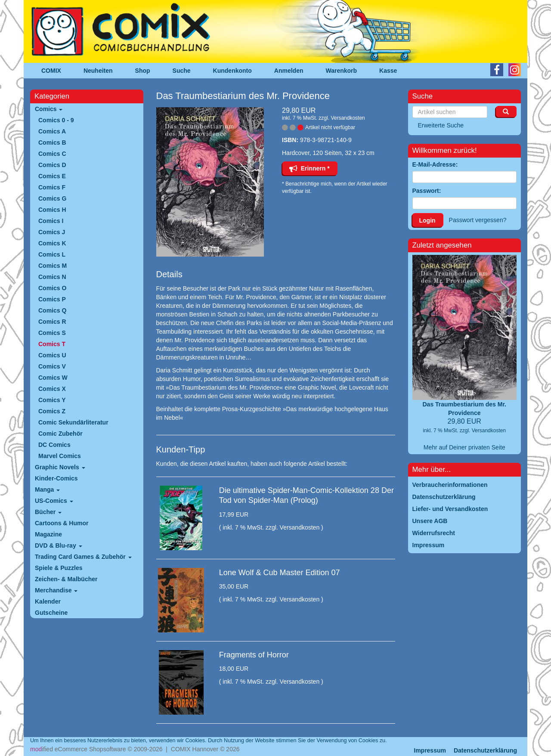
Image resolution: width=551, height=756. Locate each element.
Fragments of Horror (254, 655)
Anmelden (289, 71)
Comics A (52, 131)
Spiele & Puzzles (59, 568)
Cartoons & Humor (62, 523)
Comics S (52, 333)
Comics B (52, 143)
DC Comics (54, 445)
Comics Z (52, 411)
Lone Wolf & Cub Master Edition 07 (280, 573)
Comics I (51, 221)
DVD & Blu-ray (59, 545)
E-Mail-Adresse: (435, 164)
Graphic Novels (60, 467)
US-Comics (54, 501)
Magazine (48, 534)
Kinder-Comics (56, 478)
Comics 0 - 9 (56, 120)
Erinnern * (310, 168)
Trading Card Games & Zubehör (83, 557)
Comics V (52, 366)
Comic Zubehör (60, 434)
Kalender (48, 601)
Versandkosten (348, 118)
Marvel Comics (60, 456)
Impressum (430, 750)
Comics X (52, 389)
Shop (143, 71)
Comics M (53, 266)
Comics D (52, 165)
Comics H (52, 210)
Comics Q (52, 310)
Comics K (52, 243)
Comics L (52, 254)
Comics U (52, 355)
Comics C (52, 154)
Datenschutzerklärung (485, 750)
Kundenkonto (232, 71)
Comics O (52, 288)
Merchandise (56, 590)
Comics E (52, 176)
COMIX (51, 71)
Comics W (53, 378)
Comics (49, 109)
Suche (182, 71)
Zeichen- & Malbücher (66, 579)
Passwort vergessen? (478, 220)
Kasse (388, 71)
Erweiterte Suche (441, 125)
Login (427, 220)
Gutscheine (51, 613)
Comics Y (52, 400)
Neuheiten (98, 71)
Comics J (52, 232)
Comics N (52, 277)
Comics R (52, 322)
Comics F (52, 187)
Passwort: (427, 191)
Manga (47, 490)
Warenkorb (342, 71)
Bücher (48, 512)
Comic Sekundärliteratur (73, 422)
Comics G (52, 198)
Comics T (52, 344)
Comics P (52, 299)
